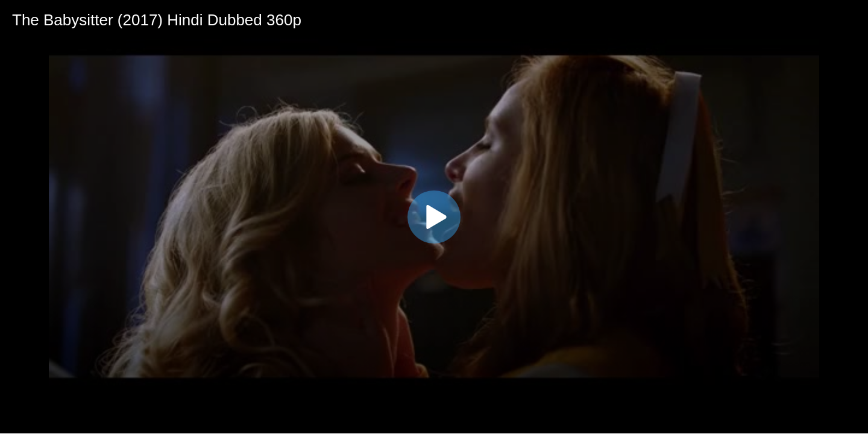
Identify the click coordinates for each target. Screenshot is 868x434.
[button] (434, 217)
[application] (434, 217)
